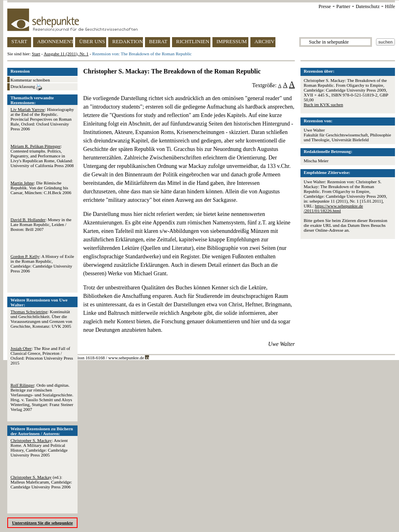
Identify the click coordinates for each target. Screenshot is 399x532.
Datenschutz (368, 6)
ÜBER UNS (92, 41)
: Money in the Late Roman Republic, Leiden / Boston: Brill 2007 (41, 224)
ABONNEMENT (55, 41)
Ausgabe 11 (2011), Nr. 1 (66, 54)
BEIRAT (158, 41)
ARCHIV (265, 41)
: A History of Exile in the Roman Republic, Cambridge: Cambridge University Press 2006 (42, 264)
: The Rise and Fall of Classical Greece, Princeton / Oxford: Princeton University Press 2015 (42, 356)
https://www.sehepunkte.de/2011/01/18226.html (333, 208)
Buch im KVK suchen (323, 105)
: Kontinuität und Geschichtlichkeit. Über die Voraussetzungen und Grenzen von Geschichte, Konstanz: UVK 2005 (41, 319)
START (19, 41)
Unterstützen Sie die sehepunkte (43, 523)
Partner (343, 6)
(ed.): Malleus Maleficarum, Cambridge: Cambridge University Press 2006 (41, 482)
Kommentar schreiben (30, 80)
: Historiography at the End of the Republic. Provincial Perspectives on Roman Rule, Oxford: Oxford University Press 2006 (42, 119)
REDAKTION (128, 41)
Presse (325, 6)
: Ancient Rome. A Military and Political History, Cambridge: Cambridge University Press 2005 (39, 448)
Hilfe (390, 6)
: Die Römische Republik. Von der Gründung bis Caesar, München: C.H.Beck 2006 (41, 188)
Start (36, 54)
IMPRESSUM (232, 41)
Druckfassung (26, 87)
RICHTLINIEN (193, 41)
